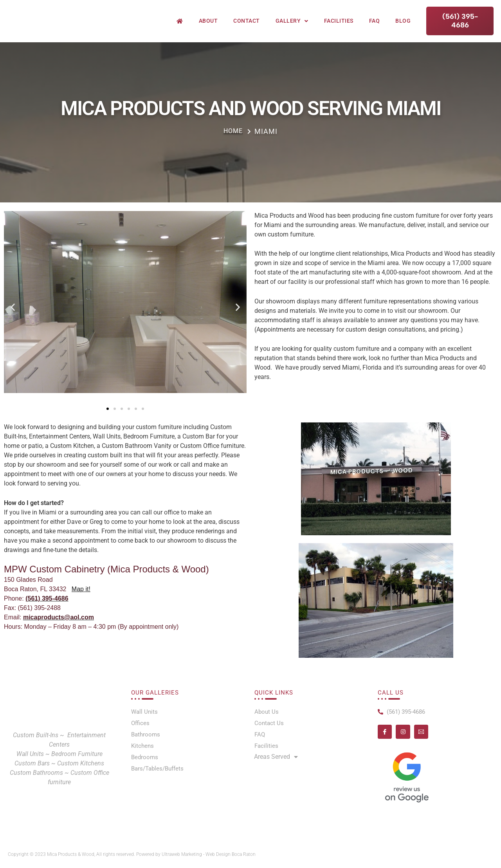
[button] (13, 312)
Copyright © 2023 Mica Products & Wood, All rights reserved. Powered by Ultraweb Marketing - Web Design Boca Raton (139, 854)
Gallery (292, 27)
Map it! (81, 594)
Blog (403, 27)
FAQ (375, 27)
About (208, 27)
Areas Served (276, 760)
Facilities (339, 27)
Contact (247, 27)
